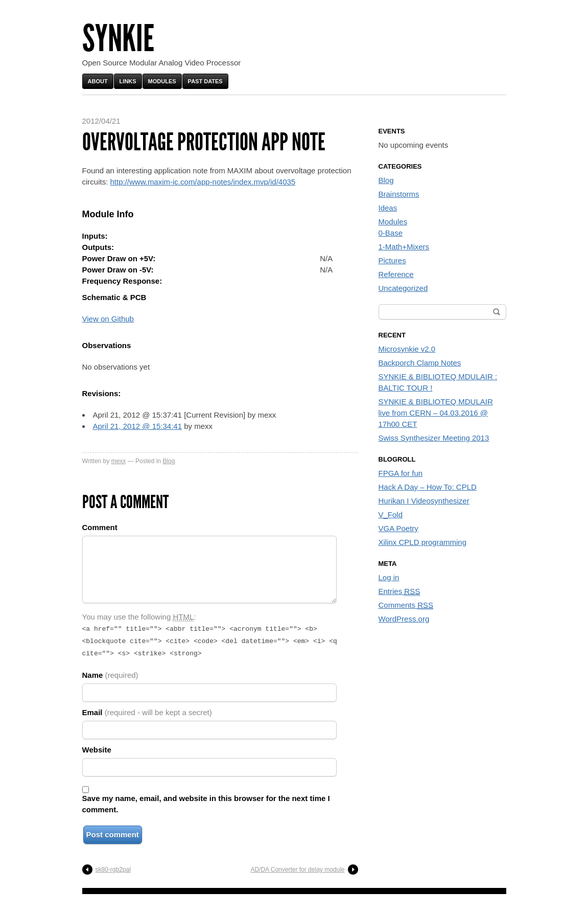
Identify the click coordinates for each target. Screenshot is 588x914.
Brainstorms (399, 194)
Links (128, 81)
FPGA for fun (401, 473)
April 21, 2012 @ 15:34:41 (138, 426)
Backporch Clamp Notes (420, 363)
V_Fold (391, 515)
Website (97, 747)
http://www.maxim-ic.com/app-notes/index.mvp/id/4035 (203, 182)
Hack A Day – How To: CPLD (428, 487)
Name (110, 672)
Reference (396, 274)
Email (147, 709)
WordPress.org (404, 619)
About (98, 81)
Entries (399, 591)
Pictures (392, 260)
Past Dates (205, 81)
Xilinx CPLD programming (423, 542)
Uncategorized (403, 288)
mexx (119, 461)
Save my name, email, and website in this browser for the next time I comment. (206, 801)
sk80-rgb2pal (113, 866)
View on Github (108, 319)
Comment (100, 527)
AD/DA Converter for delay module (297, 866)
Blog (169, 461)
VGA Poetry (398, 528)
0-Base (391, 233)
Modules (162, 81)
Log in (389, 577)
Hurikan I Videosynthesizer (424, 501)
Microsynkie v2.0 (407, 349)
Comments (406, 605)
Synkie (118, 39)
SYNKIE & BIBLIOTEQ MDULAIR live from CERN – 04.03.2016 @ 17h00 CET (436, 413)
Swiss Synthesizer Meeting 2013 (434, 438)
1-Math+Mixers (404, 247)
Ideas (388, 208)
